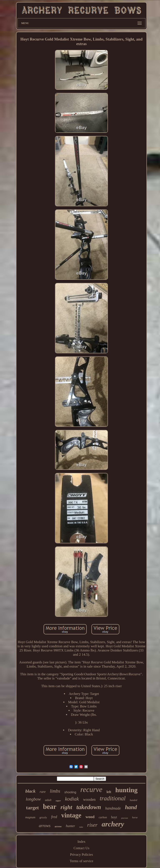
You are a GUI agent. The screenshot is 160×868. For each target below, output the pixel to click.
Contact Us (81, 848)
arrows (45, 826)
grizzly (43, 817)
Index (82, 842)
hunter (70, 826)
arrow (58, 826)
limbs (55, 791)
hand (131, 807)
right (66, 807)
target (32, 808)
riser (92, 825)
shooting (70, 792)
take (81, 827)
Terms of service (81, 861)
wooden (89, 799)
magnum (30, 817)
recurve (91, 790)
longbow (33, 799)
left (109, 792)
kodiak (72, 799)
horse (135, 817)
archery (113, 824)
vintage (71, 815)
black (31, 791)
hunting (127, 790)
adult (48, 800)
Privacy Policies (81, 855)
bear (50, 807)
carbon (103, 817)
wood (90, 817)
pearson (125, 818)
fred (54, 817)
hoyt (114, 817)
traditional (113, 798)
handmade (113, 808)
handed (133, 800)
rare (43, 792)
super (58, 801)
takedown (89, 807)
